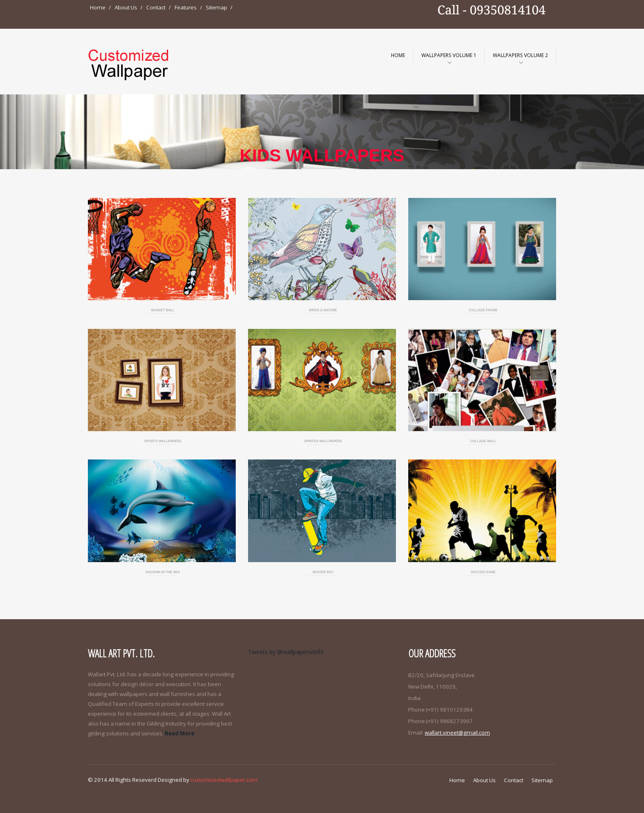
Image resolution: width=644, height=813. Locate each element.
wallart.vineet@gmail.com (457, 733)
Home (98, 7)
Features (186, 7)
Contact (156, 7)
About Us (126, 7)
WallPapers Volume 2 (520, 55)
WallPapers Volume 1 (449, 55)
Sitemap (216, 7)
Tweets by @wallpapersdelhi (286, 652)
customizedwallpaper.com (224, 780)
